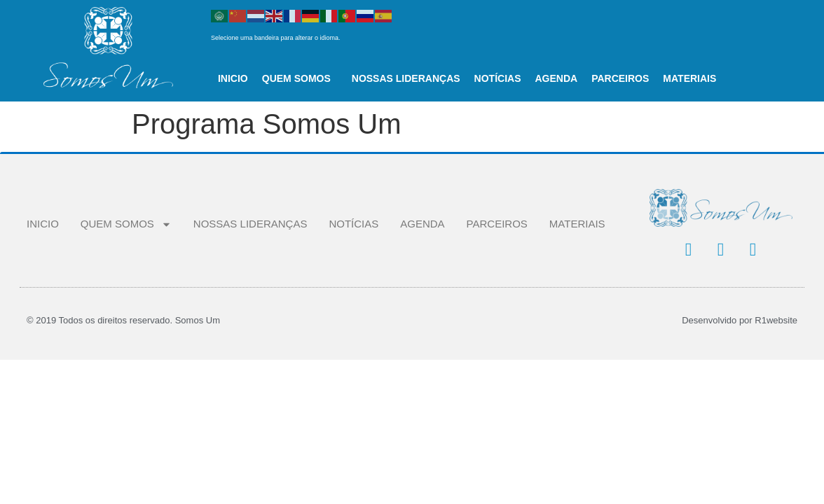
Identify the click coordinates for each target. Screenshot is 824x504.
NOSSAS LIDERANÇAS (406, 78)
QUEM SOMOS (300, 78)
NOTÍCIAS (498, 78)
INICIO (233, 78)
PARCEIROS (620, 78)
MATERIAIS (689, 78)
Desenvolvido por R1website (740, 320)
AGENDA (556, 78)
